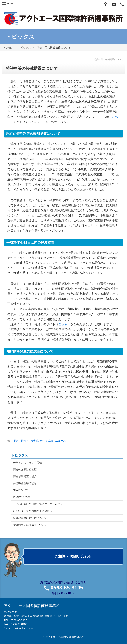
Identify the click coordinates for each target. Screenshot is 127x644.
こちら (63, 324)
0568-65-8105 (67, 588)
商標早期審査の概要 (25, 476)
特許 (16, 441)
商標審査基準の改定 (25, 483)
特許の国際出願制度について (30, 518)
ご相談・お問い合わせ (73, 556)
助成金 (49, 441)
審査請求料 (37, 441)
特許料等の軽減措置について (30, 525)
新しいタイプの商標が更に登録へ (33, 511)
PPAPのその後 (22, 497)
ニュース (61, 441)
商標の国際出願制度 (25, 469)
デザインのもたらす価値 (27, 463)
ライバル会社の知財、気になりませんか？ (38, 504)
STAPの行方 (20, 490)
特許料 (25, 441)
